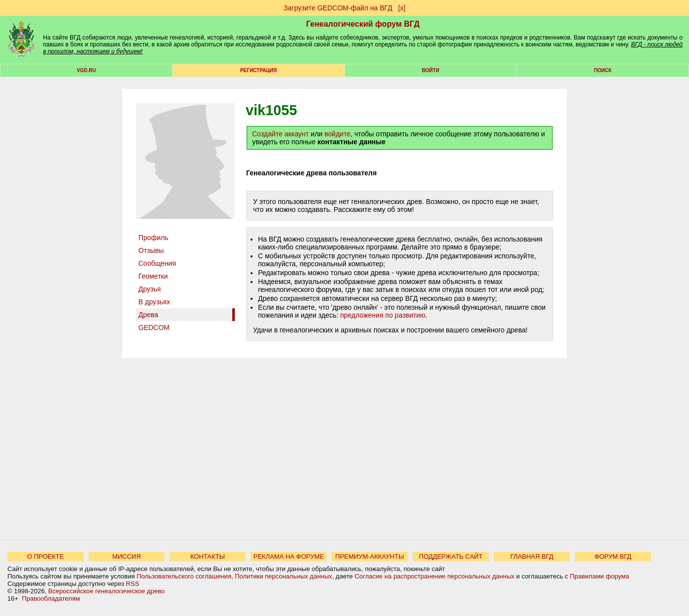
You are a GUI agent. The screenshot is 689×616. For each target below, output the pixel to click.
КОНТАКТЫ (208, 556)
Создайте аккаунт (280, 134)
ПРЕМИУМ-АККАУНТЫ (369, 556)
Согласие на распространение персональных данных (434, 576)
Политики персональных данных (283, 576)
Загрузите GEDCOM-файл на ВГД (338, 8)
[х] (402, 8)
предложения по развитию (383, 315)
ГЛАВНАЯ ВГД (532, 556)
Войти (431, 70)
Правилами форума (600, 576)
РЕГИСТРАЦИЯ (258, 70)
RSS (133, 584)
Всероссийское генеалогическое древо (107, 591)
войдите (337, 134)
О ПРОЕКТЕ (45, 556)
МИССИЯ (127, 556)
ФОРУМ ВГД (613, 556)
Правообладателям (51, 598)
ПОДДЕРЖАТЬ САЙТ (451, 556)
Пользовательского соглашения (184, 576)
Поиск (603, 70)
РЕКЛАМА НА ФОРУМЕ (288, 556)
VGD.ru (86, 70)
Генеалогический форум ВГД (363, 24)
